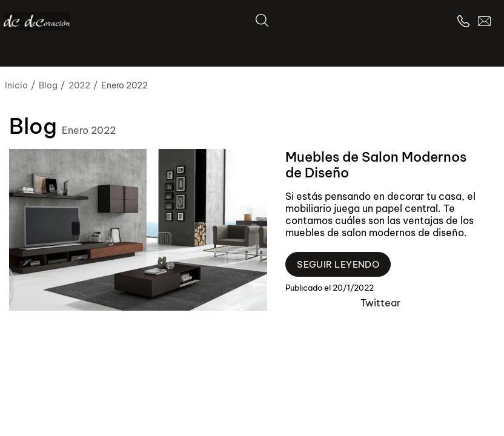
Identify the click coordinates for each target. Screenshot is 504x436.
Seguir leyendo (338, 264)
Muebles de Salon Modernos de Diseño (376, 165)
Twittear (380, 303)
